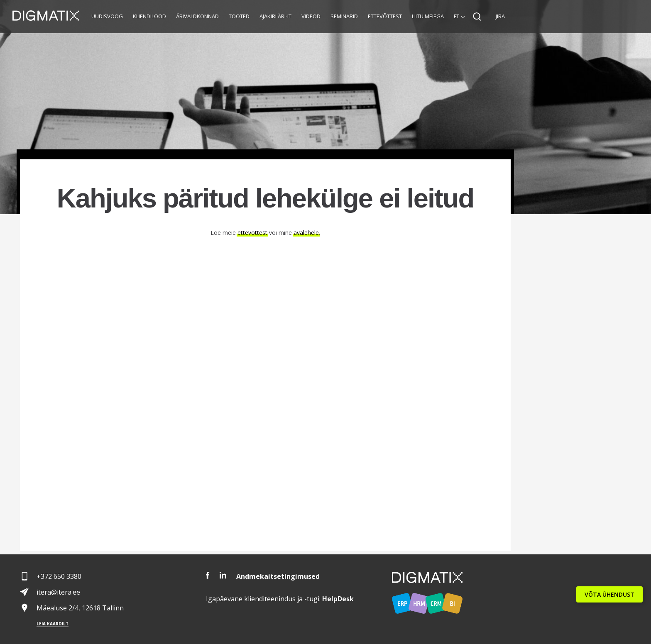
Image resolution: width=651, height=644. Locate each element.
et (456, 16)
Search (477, 17)
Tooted (239, 16)
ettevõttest (252, 233)
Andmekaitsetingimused (278, 576)
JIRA (500, 16)
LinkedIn (223, 575)
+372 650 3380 (59, 576)
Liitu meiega (428, 16)
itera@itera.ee (58, 592)
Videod (311, 16)
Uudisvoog (107, 16)
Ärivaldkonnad (197, 16)
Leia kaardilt (53, 624)
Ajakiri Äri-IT (275, 16)
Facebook (208, 575)
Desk (338, 599)
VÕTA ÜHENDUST (609, 594)
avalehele (306, 233)
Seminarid (344, 16)
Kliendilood (149, 16)
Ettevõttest (385, 16)
